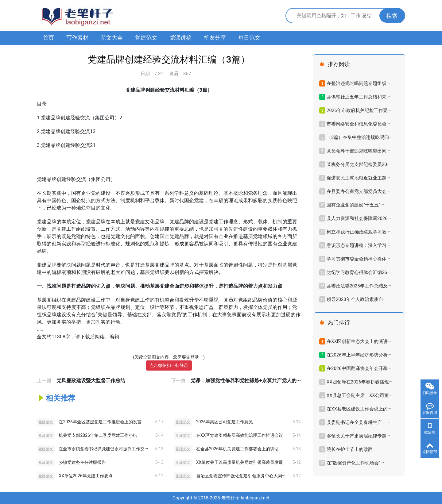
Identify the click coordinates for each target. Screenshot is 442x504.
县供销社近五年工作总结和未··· (358, 97)
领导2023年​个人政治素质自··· (357, 299)
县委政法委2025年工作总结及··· (359, 286)
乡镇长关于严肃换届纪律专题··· (358, 436)
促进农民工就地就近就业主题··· (358, 178)
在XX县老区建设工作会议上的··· (359, 409)
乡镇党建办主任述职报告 (82, 462)
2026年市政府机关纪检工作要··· (359, 110)
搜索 (392, 16)
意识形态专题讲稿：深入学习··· (358, 245)
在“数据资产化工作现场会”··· (355, 463)
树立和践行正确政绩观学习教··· (358, 232)
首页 (48, 38)
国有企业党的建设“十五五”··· (355, 205)
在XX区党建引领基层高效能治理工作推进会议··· (241, 435)
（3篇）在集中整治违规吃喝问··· (360, 137)
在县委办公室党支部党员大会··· (358, 191)
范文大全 (112, 38)
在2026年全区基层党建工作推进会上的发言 (100, 422)
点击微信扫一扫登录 (169, 365)
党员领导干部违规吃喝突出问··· (358, 151)
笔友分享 (215, 38)
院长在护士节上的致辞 (350, 449)
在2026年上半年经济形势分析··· (359, 355)
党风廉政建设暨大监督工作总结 (91, 381)
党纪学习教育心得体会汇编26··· (359, 272)
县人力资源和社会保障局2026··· (359, 218)
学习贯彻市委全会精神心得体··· (358, 259)
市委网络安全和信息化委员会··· (358, 124)
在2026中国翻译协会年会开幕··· (359, 368)
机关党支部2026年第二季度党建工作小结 (98, 435)
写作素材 (77, 38)
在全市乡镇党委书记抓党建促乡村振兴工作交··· (103, 449)
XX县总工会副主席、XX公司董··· (359, 395)
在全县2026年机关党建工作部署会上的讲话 (237, 449)
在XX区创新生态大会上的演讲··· (359, 341)
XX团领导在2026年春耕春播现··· (359, 382)
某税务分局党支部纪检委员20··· (359, 164)
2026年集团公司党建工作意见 (225, 422)
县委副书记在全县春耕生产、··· (358, 422)
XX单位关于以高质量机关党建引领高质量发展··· (241, 462)
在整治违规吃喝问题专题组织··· (358, 83)
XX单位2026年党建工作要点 (85, 476)
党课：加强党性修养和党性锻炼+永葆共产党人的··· (246, 381)
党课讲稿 (180, 38)
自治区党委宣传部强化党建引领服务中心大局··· (241, 476)
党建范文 (146, 38)
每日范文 (249, 38)
